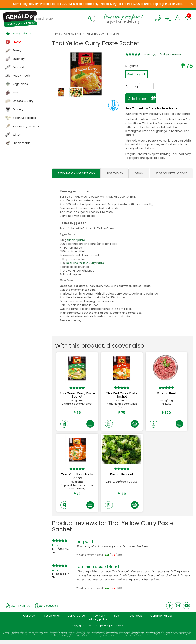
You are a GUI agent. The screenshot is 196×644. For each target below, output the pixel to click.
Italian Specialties (24, 118)
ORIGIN (139, 173)
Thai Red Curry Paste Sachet (122, 395)
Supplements (22, 143)
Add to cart (142, 98)
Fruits (16, 92)
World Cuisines (73, 34)
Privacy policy (98, 624)
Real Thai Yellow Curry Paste (85, 263)
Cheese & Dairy (23, 101)
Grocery (18, 109)
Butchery (19, 59)
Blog (116, 620)
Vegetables (20, 84)
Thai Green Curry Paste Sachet (77, 395)
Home (56, 34)
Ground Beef (166, 393)
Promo (17, 42)
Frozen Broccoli (122, 477)
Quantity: (129, 86)
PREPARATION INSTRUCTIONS (76, 173)
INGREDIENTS (115, 173)
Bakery (17, 50)
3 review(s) (149, 54)
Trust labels (135, 620)
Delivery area (76, 620)
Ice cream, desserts (26, 126)
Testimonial (52, 620)
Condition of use (162, 620)
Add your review (170, 54)
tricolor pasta (76, 240)
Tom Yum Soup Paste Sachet (77, 478)
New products (22, 34)
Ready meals (21, 76)
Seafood (18, 67)
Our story (29, 620)
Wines (17, 135)
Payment (99, 620)
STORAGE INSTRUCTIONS (171, 173)
